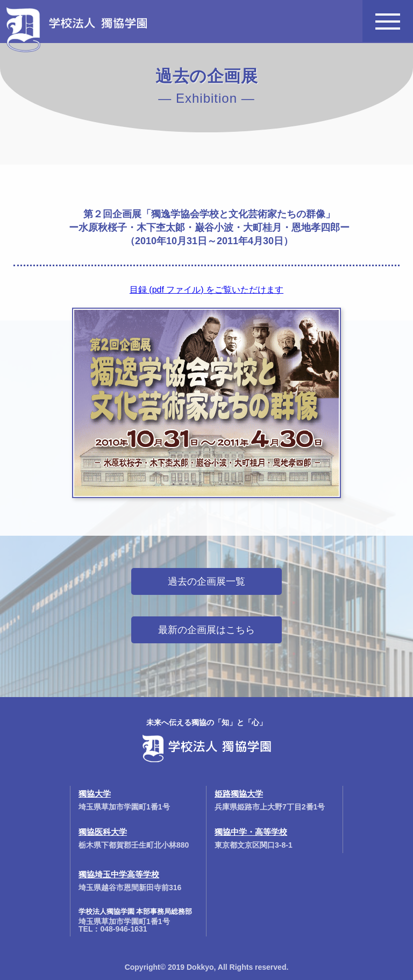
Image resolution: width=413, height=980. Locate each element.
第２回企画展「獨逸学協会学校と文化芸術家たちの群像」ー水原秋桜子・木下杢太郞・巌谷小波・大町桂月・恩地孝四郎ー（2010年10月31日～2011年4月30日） (209, 228)
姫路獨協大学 (239, 794)
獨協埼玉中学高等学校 (119, 874)
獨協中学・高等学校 (251, 832)
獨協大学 (95, 794)
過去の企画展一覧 (206, 581)
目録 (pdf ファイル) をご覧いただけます (206, 290)
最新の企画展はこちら (206, 630)
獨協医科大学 (103, 832)
